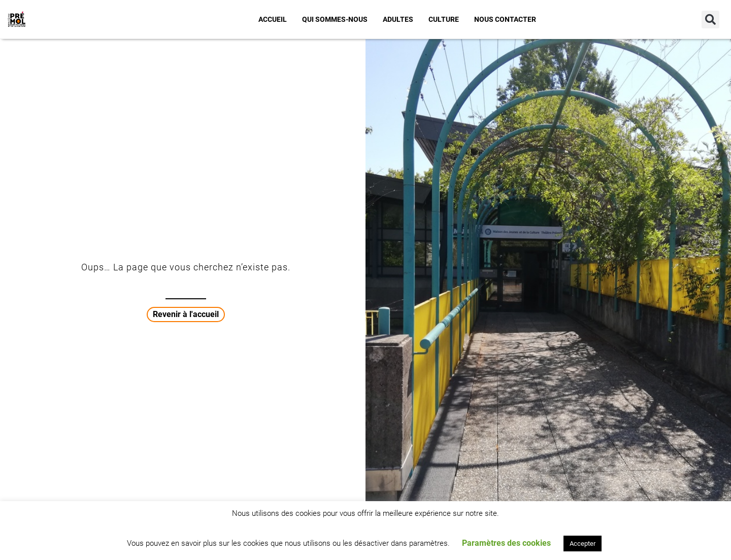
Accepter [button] (583, 544)
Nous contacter (505, 19)
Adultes (398, 19)
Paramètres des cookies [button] (506, 543)
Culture (444, 19)
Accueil (273, 19)
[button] (710, 20)
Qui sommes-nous (335, 19)
